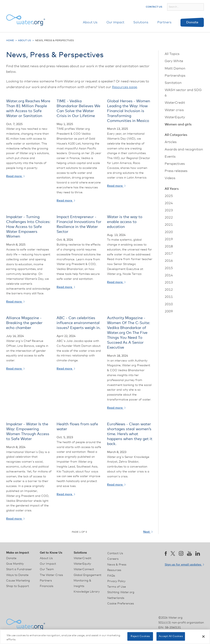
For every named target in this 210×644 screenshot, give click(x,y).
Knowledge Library (87, 592)
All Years (172, 189)
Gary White (174, 61)
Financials (47, 586)
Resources (114, 570)
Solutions (141, 22)
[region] (105, 637)
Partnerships (175, 76)
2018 (169, 246)
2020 (169, 232)
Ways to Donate (17, 575)
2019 (169, 239)
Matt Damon (175, 68)
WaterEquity (175, 117)
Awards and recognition (184, 149)
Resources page (124, 87)
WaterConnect (84, 569)
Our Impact (115, 22)
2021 (169, 225)
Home (10, 41)
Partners (164, 22)
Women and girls (178, 124)
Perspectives (175, 164)
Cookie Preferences (121, 604)
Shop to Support (18, 586)
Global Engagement (87, 575)
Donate (192, 22)
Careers (113, 559)
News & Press (117, 565)
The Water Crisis (51, 575)
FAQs (111, 576)
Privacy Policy (116, 581)
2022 (169, 217)
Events (170, 157)
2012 (169, 290)
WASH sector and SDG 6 (183, 93)
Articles (171, 142)
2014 (169, 275)
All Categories (176, 135)
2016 (169, 261)
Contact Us (154, 7)
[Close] (203, 636)
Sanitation (173, 83)
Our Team (47, 569)
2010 (169, 304)
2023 (169, 210)
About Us (90, 22)
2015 (169, 268)
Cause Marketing (18, 581)
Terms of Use (117, 587)
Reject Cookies (140, 636)
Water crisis (174, 110)
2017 (169, 254)
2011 (169, 297)
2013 (169, 282)
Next (148, 532)
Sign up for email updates (184, 565)
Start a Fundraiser (19, 569)
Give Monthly (15, 564)
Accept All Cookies (171, 636)
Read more (15, 176)
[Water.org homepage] (26, 20)
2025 (169, 196)
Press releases (176, 171)
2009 (169, 311)
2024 (169, 203)
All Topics (172, 54)
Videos (170, 178)
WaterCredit (175, 103)
